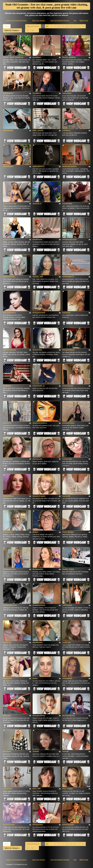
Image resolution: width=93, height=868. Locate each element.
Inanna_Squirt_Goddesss (13, 57)
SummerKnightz (39, 496)
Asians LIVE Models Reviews (16, 20)
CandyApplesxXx (10, 605)
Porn (75, 20)
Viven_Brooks (68, 532)
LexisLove (66, 642)
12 (32, 30)
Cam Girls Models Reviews (60, 20)
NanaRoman (38, 642)
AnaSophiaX (67, 678)
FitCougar (7, 716)
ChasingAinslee (9, 569)
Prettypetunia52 (39, 313)
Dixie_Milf (37, 789)
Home (7, 26)
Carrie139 (66, 496)
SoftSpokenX (8, 93)
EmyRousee (37, 239)
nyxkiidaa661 (8, 130)
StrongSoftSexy (39, 716)
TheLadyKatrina (9, 313)
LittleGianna (67, 605)
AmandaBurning (10, 204)
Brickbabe (7, 751)
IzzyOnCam (7, 789)
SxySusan (66, 313)
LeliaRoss (66, 130)
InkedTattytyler (68, 825)
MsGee (35, 532)
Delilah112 (7, 423)
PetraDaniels (38, 825)
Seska (35, 678)
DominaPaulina (68, 423)
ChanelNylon (8, 166)
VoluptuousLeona (69, 239)
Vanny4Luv (37, 204)
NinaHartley (37, 350)
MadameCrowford (69, 166)
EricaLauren (8, 532)
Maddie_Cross (68, 569)
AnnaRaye (37, 57)
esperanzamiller (9, 239)
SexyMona (37, 93)
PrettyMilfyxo (8, 496)
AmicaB (65, 751)
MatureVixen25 (9, 277)
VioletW (36, 751)
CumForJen (67, 459)
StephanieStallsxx (40, 423)
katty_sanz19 (38, 130)
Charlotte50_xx (39, 386)
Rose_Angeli (67, 789)
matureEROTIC (39, 166)
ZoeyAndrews (68, 386)
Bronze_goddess (69, 57)
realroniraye (8, 459)
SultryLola (7, 642)
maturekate (67, 93)
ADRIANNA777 (68, 277)
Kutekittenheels (39, 605)
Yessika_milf (38, 277)
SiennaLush (37, 459)
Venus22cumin (9, 825)
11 (28, 30)
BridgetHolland (68, 350)
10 (83, 26)
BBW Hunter (84, 20)
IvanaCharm (67, 204)
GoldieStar (7, 386)
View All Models (33, 26)
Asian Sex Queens (39, 20)
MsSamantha (38, 569)
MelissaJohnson (10, 350)
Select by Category (12, 30)
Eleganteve (7, 678)
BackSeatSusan (69, 716)
